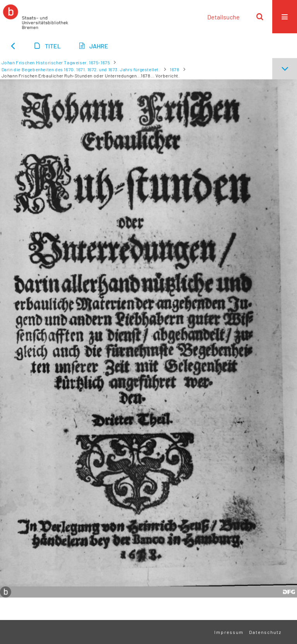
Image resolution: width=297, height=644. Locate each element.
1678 (174, 69)
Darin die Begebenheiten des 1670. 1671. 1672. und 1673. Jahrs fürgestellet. (81, 69)
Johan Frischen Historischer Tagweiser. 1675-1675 (56, 62)
